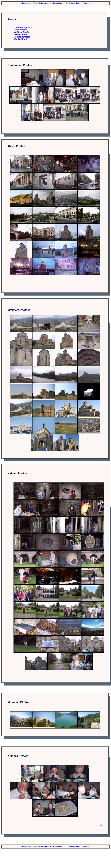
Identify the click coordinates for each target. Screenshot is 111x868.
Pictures (86, 3)
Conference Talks (73, 3)
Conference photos (23, 27)
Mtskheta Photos (22, 32)
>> (101, 825)
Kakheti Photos (21, 34)
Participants (58, 3)
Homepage (26, 3)
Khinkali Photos (21, 39)
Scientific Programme (42, 3)
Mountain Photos (22, 37)
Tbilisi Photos (20, 30)
